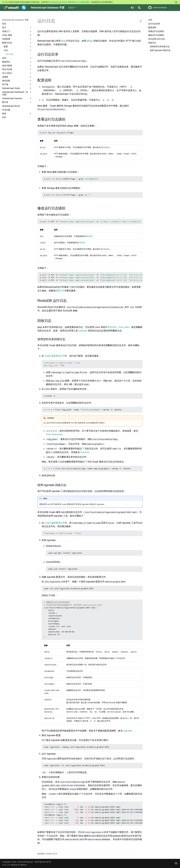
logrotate (83, 331)
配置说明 (152, 27)
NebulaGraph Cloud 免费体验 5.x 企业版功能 (69, 2)
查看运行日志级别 (156, 31)
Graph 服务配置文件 (55, 356)
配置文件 (60, 291)
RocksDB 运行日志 (157, 39)
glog (63, 41)
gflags (90, 41)
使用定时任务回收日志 (160, 46)
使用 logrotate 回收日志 (160, 50)
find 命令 (85, 452)
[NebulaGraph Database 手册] (14, 8)
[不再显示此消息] (176, 2)
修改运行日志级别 (156, 35)
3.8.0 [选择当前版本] (71, 8)
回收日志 (152, 43)
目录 (150, 20)
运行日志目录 (154, 24)
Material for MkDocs (19, 865)
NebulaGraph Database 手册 (15, 20)
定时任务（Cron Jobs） (119, 327)
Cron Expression (54, 434)
